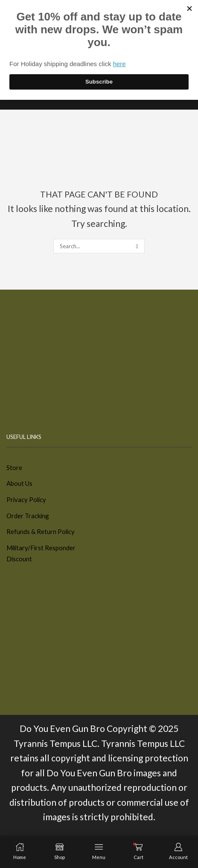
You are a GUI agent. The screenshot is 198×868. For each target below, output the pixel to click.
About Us (19, 483)
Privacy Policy (26, 499)
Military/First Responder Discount (41, 553)
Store (14, 467)
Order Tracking (28, 516)
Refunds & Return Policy (41, 531)
